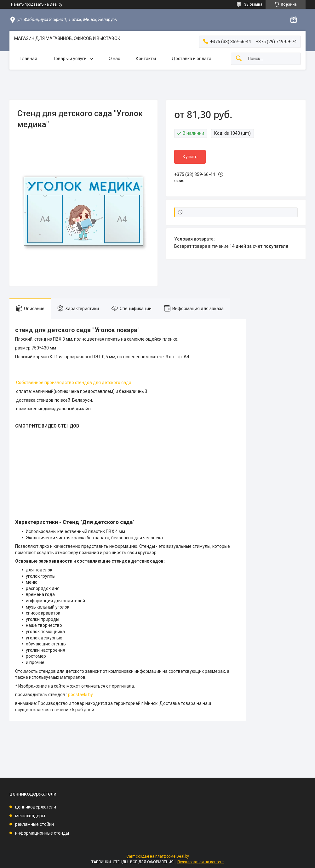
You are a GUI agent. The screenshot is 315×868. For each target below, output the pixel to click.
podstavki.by (80, 695)
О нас (114, 59)
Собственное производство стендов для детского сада (74, 383)
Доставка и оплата (192, 59)
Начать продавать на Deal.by (37, 4)
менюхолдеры (30, 816)
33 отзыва (253, 4)
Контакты (146, 59)
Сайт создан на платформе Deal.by (158, 856)
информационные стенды (42, 833)
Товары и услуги (70, 59)
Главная (29, 59)
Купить (190, 157)
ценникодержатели (36, 807)
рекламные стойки (34, 824)
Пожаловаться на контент (201, 862)
